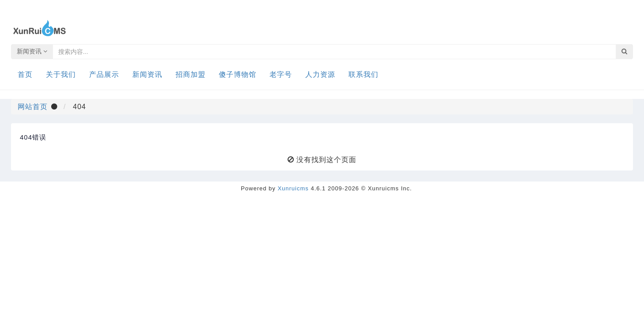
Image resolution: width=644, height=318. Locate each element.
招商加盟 (191, 74)
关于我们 (61, 74)
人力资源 (320, 74)
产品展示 (104, 74)
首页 (25, 74)
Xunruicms (293, 188)
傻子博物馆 (238, 74)
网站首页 (33, 107)
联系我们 (363, 74)
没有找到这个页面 (326, 160)
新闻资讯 (32, 51)
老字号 (281, 74)
